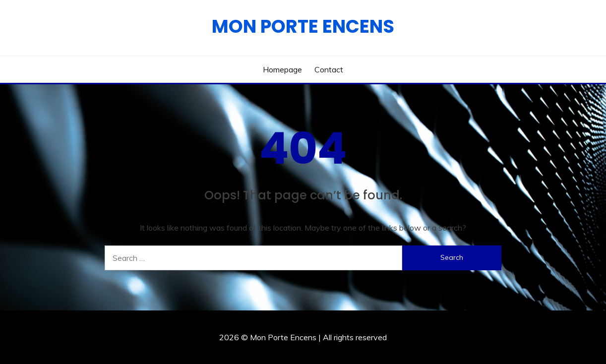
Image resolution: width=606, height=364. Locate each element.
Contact (329, 69)
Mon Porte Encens (303, 26)
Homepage (282, 69)
